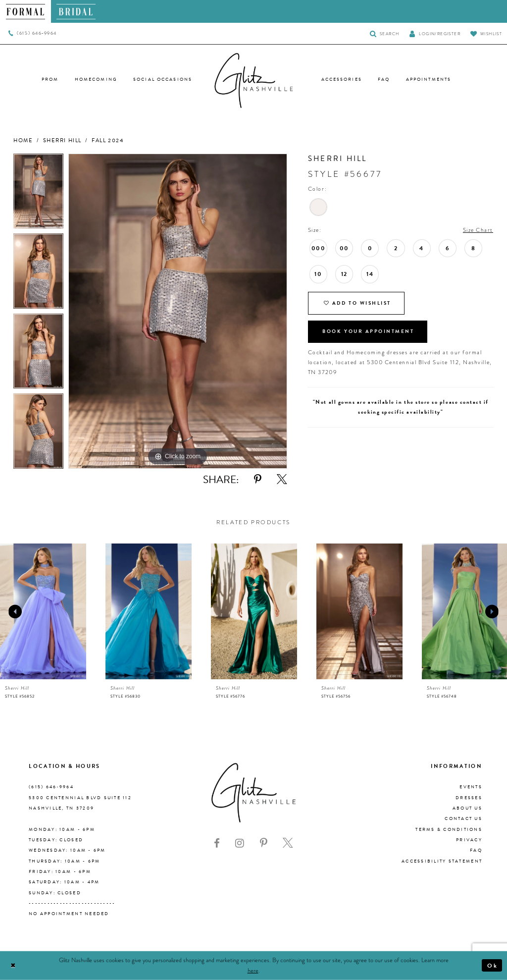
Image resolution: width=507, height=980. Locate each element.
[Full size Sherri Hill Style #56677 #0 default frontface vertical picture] (178, 311)
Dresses (469, 798)
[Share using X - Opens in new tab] (282, 480)
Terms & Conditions (449, 829)
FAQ (476, 850)
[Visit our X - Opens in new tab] (288, 843)
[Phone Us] (32, 34)
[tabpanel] (38, 194)
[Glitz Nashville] (253, 81)
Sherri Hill (62, 140)
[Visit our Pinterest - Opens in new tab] (264, 843)
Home (23, 140)
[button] (435, 33)
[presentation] (43, 611)
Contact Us (463, 818)
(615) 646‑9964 (51, 787)
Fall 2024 (107, 140)
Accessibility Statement (442, 861)
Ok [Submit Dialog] (493, 965)
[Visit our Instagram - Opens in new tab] (240, 843)
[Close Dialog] (13, 965)
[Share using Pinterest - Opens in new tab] (258, 480)
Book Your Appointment (369, 332)
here (253, 971)
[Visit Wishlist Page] (486, 33)
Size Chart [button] (478, 230)
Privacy (469, 840)
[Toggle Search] (384, 33)
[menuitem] (25, 11)
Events (471, 787)
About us (467, 808)
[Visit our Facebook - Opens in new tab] (217, 843)
